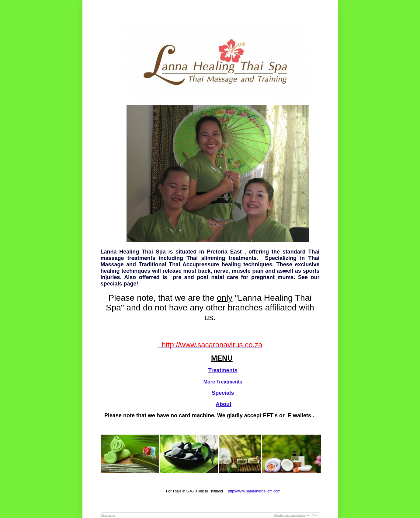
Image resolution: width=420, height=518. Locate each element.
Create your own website (290, 515)
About (224, 404)
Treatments (223, 370)
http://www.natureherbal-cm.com (254, 491)
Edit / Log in (108, 515)
